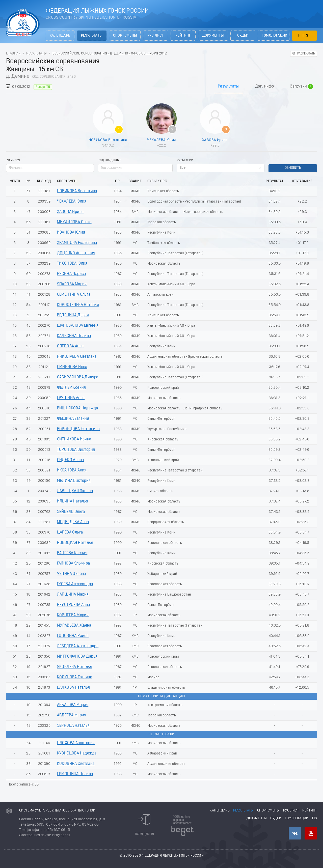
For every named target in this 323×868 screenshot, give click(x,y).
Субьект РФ (185, 161)
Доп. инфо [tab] (265, 87)
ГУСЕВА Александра (75, 584)
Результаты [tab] (228, 87)
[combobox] (221, 168)
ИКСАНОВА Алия (72, 470)
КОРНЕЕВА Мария (73, 615)
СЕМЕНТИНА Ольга (74, 295)
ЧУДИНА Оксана (72, 574)
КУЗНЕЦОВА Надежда (77, 753)
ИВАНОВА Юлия (71, 233)
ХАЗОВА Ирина (215, 140)
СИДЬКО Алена (71, 460)
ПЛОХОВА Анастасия (76, 743)
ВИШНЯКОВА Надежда (78, 408)
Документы (213, 36)
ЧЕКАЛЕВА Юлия (161, 140)
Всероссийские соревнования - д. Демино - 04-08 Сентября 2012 (110, 54)
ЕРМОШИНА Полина (75, 774)
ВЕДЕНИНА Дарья (73, 315)
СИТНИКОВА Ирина (74, 439)
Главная (13, 54)
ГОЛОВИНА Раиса (73, 636)
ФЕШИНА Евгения (73, 419)
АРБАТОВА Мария (73, 705)
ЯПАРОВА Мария (72, 284)
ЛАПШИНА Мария (73, 595)
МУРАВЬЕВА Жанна (74, 626)
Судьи (243, 36)
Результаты (92, 36)
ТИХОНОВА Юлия (72, 264)
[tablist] (161, 86)
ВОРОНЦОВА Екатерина (78, 429)
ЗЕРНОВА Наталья (73, 726)
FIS (304, 36)
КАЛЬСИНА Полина (74, 336)
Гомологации (274, 36)
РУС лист (156, 36)
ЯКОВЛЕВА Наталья (75, 667)
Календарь (60, 36)
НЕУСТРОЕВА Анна (74, 605)
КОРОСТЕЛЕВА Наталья (78, 305)
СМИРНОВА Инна (72, 367)
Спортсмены (125, 36)
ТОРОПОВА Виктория (76, 450)
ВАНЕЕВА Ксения (72, 553)
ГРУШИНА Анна (71, 398)
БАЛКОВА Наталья (74, 688)
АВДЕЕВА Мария (72, 715)
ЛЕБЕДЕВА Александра (78, 646)
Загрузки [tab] (301, 87)
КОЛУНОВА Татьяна (75, 677)
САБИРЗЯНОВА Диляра (78, 377)
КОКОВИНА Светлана (76, 764)
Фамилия (13, 161)
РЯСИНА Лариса (72, 274)
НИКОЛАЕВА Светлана (77, 357)
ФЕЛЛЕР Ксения (72, 388)
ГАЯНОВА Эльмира (74, 564)
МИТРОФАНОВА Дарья (77, 657)
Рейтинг (183, 36)
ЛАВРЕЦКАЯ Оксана (75, 491)
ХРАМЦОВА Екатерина (77, 243)
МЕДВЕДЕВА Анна (73, 522)
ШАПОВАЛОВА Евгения (78, 326)
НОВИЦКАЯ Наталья (75, 543)
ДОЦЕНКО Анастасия (76, 253)
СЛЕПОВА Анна (70, 346)
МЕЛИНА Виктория (74, 481)
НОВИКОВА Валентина (108, 140)
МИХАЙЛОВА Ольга (74, 222)
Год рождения (109, 161)
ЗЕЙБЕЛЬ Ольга (71, 512)
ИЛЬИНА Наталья (73, 501)
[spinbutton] (135, 168)
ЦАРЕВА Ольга (70, 533)
